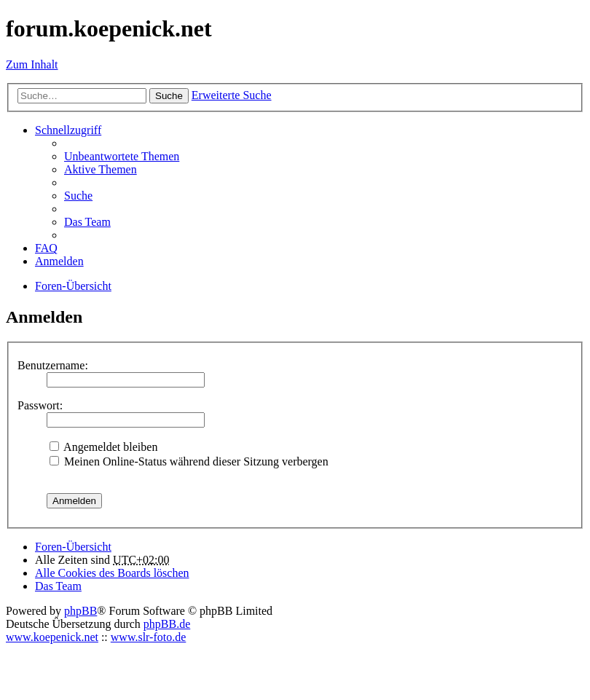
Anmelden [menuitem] (59, 261)
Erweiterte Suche (232, 95)
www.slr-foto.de (149, 637)
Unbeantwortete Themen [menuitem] (122, 156)
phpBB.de (167, 624)
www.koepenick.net (52, 637)
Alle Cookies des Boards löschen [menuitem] (112, 573)
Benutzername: (53, 365)
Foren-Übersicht (73, 547)
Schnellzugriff (68, 130)
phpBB (80, 611)
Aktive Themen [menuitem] (101, 169)
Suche (169, 96)
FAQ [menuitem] (46, 248)
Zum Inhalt (32, 64)
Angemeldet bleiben (103, 447)
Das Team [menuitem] (87, 222)
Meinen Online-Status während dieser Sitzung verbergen (189, 461)
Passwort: (40, 405)
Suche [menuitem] (78, 196)
